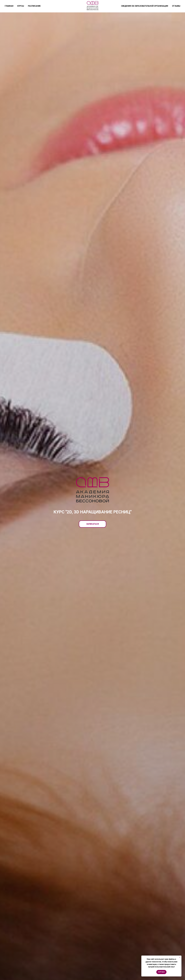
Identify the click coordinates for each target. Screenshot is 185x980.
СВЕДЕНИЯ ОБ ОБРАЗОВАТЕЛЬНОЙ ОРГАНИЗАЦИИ (145, 6)
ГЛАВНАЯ (9, 6)
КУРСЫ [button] (21, 6)
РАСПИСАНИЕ (34, 6)
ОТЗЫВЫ (176, 6)
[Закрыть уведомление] (180, 957)
